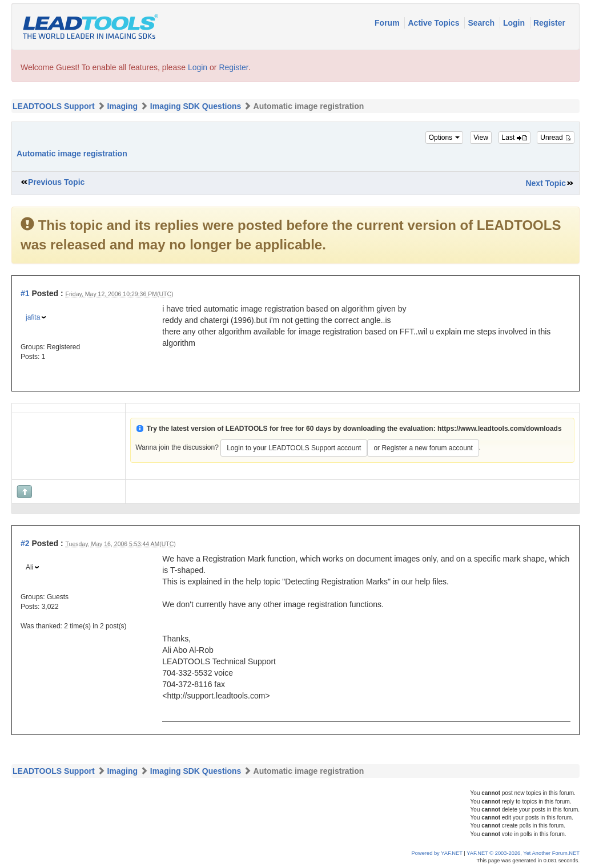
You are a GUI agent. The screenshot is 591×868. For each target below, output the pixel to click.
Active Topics (435, 23)
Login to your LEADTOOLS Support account (294, 448)
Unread (556, 138)
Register (549, 23)
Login (515, 23)
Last (514, 138)
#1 (25, 293)
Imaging (122, 106)
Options (445, 138)
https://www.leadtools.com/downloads (500, 429)
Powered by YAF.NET (437, 853)
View (481, 138)
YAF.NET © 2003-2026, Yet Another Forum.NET (523, 853)
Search (482, 23)
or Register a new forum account (423, 448)
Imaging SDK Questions (196, 106)
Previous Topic (56, 182)
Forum (388, 23)
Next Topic (546, 183)
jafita (33, 317)
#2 (25, 543)
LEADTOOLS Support (54, 106)
